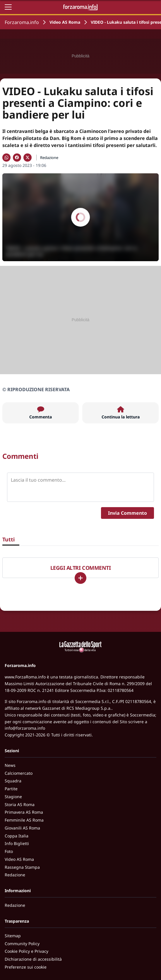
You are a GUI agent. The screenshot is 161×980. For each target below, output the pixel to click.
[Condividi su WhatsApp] (6, 158)
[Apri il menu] (8, 7)
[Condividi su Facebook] (17, 158)
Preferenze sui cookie (26, 967)
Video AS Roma (65, 22)
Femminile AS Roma (24, 820)
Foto (9, 851)
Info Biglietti (17, 843)
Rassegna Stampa (22, 867)
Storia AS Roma (20, 804)
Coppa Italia (17, 836)
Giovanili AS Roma (22, 828)
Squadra (13, 781)
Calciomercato (19, 773)
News (10, 765)
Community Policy (22, 944)
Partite (11, 789)
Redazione (15, 875)
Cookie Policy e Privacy (26, 951)
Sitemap (13, 936)
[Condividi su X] (28, 158)
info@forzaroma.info (25, 728)
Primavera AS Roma (24, 812)
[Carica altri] (80, 578)
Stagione (13, 797)
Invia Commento (127, 513)
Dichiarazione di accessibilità (33, 959)
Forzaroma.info (22, 22)
